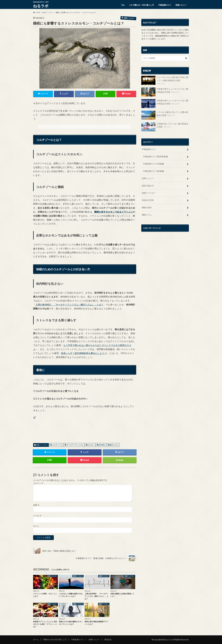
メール (37, 516)
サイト (36, 526)
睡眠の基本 (147, 207)
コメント (38, 483)
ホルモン (91, 445)
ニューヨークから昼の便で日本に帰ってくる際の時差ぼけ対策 (165, 80)
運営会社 (108, 639)
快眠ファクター (42, 445)
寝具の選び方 (148, 186)
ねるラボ (41, 6)
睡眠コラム (147, 215)
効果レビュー (181, 5)
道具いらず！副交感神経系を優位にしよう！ (84, 353)
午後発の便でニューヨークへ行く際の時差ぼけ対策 (165, 92)
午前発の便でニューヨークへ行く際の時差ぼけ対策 (165, 104)
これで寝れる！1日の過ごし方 (141, 5)
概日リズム (114, 445)
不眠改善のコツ (165, 5)
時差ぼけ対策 (148, 200)
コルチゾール (57, 445)
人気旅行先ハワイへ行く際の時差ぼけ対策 (165, 127)
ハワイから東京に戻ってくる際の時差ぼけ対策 (165, 115)
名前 (36, 505)
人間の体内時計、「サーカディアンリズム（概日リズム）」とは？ (69, 305)
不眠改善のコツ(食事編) (153, 171)
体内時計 (102, 445)
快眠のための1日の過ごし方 (55, 639)
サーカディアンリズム (75, 445)
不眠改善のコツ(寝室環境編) (155, 156)
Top (123, 5)
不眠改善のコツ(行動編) (153, 164)
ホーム (36, 639)
